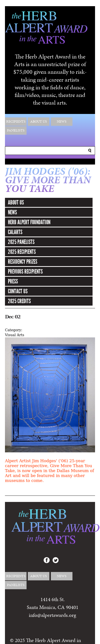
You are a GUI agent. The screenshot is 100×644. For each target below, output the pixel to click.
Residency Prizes (23, 262)
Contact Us (18, 291)
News (62, 121)
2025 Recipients (22, 252)
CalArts (15, 232)
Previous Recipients (25, 272)
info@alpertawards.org (52, 615)
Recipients (16, 121)
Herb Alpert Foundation (29, 222)
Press (13, 281)
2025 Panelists (21, 242)
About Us (39, 121)
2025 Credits (19, 301)
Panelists (16, 130)
